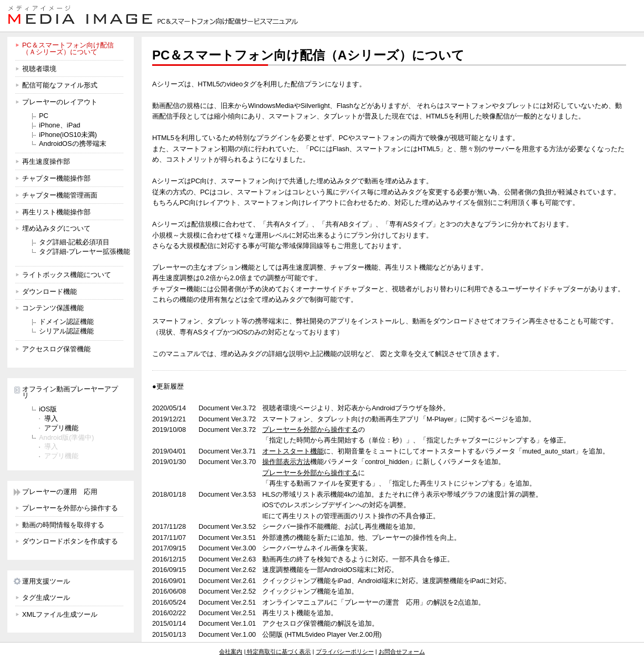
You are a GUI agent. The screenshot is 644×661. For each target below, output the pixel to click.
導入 (51, 418)
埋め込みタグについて (56, 228)
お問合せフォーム (402, 652)
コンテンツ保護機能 (53, 308)
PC (44, 116)
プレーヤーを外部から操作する (70, 508)
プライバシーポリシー (345, 652)
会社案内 (231, 652)
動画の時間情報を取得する (63, 525)
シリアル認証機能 (66, 331)
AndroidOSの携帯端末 (73, 144)
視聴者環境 (39, 69)
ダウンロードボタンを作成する (70, 541)
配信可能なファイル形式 (60, 85)
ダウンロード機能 (49, 292)
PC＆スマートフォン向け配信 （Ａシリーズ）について (68, 48)
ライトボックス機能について (67, 275)
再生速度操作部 (46, 161)
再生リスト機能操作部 (56, 212)
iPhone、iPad (60, 125)
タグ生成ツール (46, 598)
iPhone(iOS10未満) (68, 135)
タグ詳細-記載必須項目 (74, 242)
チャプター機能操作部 (56, 178)
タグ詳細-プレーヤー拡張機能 (85, 251)
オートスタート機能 (293, 451)
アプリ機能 (61, 428)
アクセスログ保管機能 (56, 349)
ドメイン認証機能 (66, 322)
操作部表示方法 (286, 462)
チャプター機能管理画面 (60, 195)
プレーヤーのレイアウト (60, 102)
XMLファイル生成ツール (60, 614)
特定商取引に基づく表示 (278, 652)
